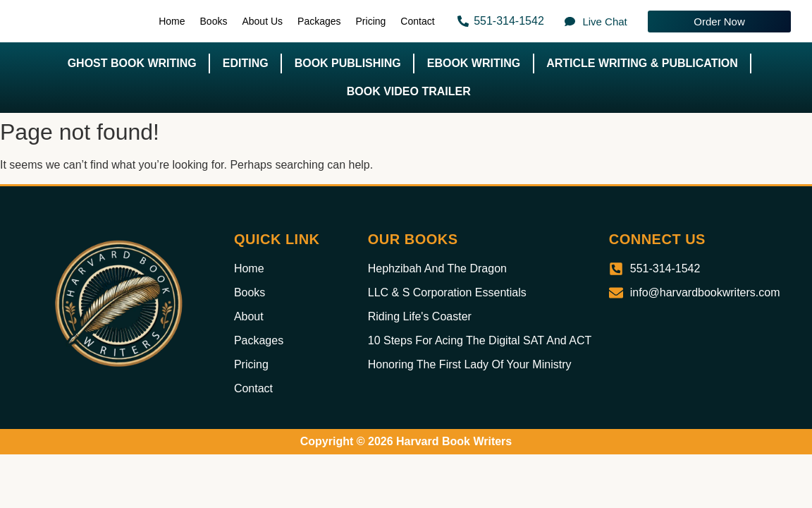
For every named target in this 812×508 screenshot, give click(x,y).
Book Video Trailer (409, 91)
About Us (262, 21)
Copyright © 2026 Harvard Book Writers (406, 441)
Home (172, 21)
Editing (246, 63)
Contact (417, 21)
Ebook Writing (474, 63)
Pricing (371, 21)
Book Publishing (348, 63)
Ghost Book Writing (132, 63)
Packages (319, 21)
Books (214, 21)
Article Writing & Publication (642, 63)
